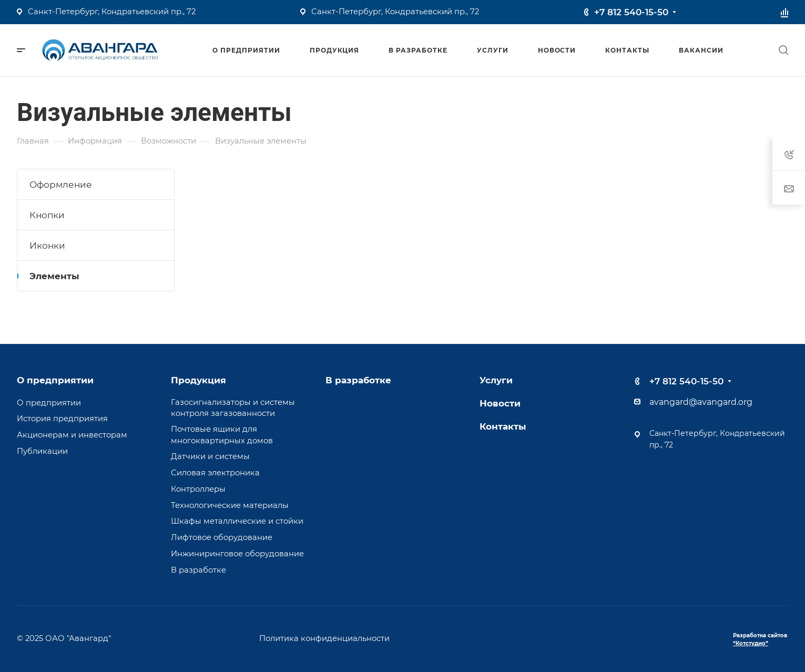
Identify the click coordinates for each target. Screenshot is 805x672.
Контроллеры (198, 489)
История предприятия (62, 419)
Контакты (503, 426)
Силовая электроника (215, 473)
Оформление (61, 185)
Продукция (198, 380)
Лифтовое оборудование (222, 537)
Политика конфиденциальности (324, 638)
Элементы (54, 276)
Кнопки (47, 215)
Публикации (42, 451)
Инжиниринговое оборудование (237, 554)
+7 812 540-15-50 (631, 12)
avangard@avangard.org (701, 402)
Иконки (47, 246)
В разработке (198, 570)
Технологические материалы (230, 505)
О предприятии (55, 380)
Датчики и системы (210, 456)
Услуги (496, 380)
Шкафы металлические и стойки (237, 521)
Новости (500, 403)
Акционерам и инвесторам (72, 435)
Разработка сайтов (760, 639)
